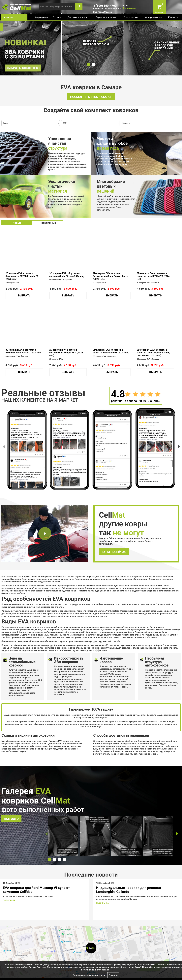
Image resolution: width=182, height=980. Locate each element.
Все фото (11, 819)
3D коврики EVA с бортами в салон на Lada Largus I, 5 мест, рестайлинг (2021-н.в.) (153, 353)
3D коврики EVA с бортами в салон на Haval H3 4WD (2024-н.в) (24, 351)
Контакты (173, 17)
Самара (108, 12)
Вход (126, 6)
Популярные (48, 223)
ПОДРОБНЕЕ (9, 900)
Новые (17, 223)
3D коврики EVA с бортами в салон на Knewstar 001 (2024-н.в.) (111, 351)
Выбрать (24, 296)
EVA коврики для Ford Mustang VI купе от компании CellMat (36, 890)
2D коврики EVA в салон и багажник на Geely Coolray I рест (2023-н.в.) (111, 276)
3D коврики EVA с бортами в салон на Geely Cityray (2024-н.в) (67, 275)
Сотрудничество (154, 17)
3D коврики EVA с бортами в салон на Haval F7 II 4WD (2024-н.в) (154, 276)
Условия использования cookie (89, 975)
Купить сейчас (114, 552)
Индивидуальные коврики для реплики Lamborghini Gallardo (129, 890)
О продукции (42, 17)
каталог (9, 17)
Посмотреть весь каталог (91, 97)
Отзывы (57, 17)
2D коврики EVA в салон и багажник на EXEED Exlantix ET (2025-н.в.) (22, 276)
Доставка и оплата (77, 17)
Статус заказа (131, 17)
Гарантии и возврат (106, 17)
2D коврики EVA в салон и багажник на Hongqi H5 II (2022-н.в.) (67, 353)
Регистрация (130, 8)
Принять (113, 975)
